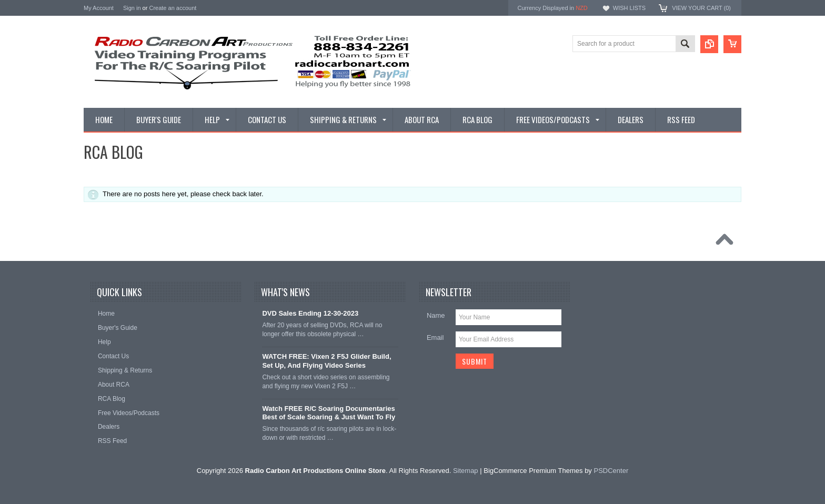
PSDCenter (611, 471)
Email (435, 337)
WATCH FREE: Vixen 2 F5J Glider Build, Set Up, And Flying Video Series (326, 361)
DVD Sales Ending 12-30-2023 (310, 313)
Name (436, 315)
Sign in (132, 8)
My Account (99, 8)
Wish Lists (629, 8)
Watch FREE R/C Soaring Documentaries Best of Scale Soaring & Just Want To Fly (329, 413)
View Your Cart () (701, 8)
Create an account (173, 8)
